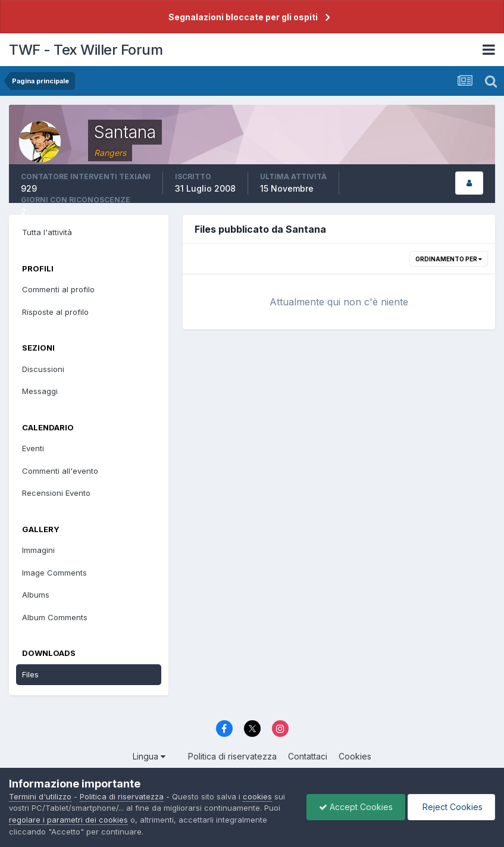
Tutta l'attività (47, 232)
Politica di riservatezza (232, 756)
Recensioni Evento (56, 493)
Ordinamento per (449, 259)
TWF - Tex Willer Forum (86, 50)
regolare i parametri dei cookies (68, 820)
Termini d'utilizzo (40, 796)
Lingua (149, 756)
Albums (36, 595)
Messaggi (40, 391)
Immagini (38, 550)
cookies (257, 796)
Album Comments (55, 617)
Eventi (33, 448)
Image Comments (54, 573)
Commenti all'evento (60, 471)
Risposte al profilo (55, 312)
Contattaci (308, 756)
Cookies (355, 756)
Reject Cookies (451, 807)
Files (30, 674)
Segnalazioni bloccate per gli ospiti (243, 17)
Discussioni (43, 369)
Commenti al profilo (58, 289)
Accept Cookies (356, 807)
